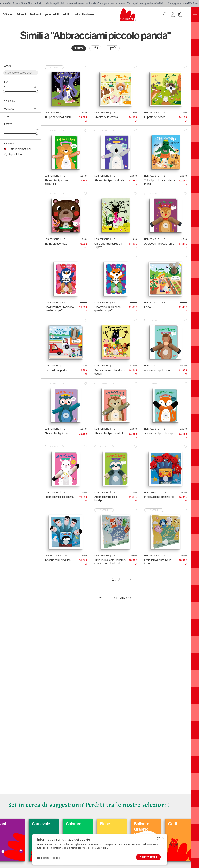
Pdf (95, 48)
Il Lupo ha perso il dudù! (58, 117)
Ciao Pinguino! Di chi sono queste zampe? (59, 309)
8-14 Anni (35, 14)
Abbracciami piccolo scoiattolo (56, 182)
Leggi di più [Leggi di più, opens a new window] (103, 848)
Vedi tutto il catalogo (116, 598)
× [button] (163, 838)
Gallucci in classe (84, 14)
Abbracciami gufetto (56, 433)
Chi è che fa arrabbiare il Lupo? (108, 245)
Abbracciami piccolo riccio (109, 433)
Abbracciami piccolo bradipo (106, 498)
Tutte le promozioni (19, 149)
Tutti (79, 48)
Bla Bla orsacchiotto (56, 244)
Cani (15, 824)
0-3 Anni (8, 14)
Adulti (66, 14)
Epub (112, 48)
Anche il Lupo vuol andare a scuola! (110, 372)
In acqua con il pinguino (58, 560)
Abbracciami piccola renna (159, 244)
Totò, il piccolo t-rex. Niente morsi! (160, 182)
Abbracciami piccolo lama (59, 497)
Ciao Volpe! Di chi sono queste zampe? (108, 309)
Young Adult (52, 14)
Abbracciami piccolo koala (109, 180)
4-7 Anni (21, 14)
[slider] (4, 91)
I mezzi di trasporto (56, 370)
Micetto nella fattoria (106, 117)
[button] (49, 858)
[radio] (79, 48)
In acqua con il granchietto (159, 497)
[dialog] (100, 849)
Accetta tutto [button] (148, 857)
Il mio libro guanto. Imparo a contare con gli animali (110, 562)
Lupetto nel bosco (155, 117)
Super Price (15, 154)
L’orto (148, 307)
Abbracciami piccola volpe (159, 433)
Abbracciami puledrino (157, 370)
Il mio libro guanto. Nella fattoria (158, 562)
